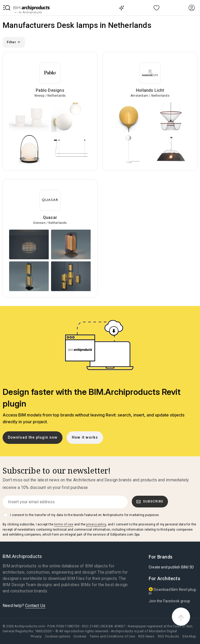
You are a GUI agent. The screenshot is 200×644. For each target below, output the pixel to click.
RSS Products (168, 636)
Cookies (80, 636)
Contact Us (35, 606)
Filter (14, 42)
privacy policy (96, 524)
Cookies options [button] (58, 636)
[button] (7, 8)
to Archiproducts (28, 13)
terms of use (64, 524)
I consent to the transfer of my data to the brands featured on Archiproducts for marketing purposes (85, 515)
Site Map (189, 636)
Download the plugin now (33, 437)
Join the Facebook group (170, 601)
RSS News (146, 636)
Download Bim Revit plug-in (173, 591)
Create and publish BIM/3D (171, 567)
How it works (85, 437)
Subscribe (150, 501)
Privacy (36, 636)
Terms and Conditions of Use (112, 636)
